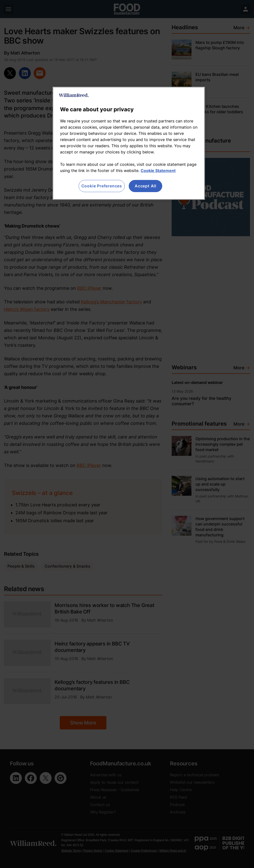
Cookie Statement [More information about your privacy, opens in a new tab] (158, 171)
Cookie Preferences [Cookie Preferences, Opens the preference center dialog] (102, 186)
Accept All (145, 186)
